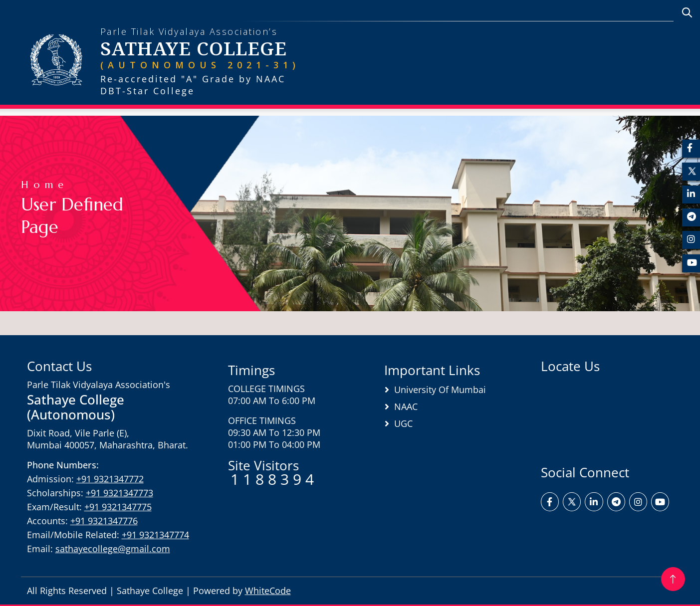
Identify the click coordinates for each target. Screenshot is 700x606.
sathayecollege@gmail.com (113, 549)
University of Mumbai (440, 390)
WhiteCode (268, 591)
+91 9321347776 (104, 521)
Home (45, 185)
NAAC (406, 406)
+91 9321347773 (119, 493)
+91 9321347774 (155, 535)
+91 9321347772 (110, 479)
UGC (403, 423)
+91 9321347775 (118, 507)
